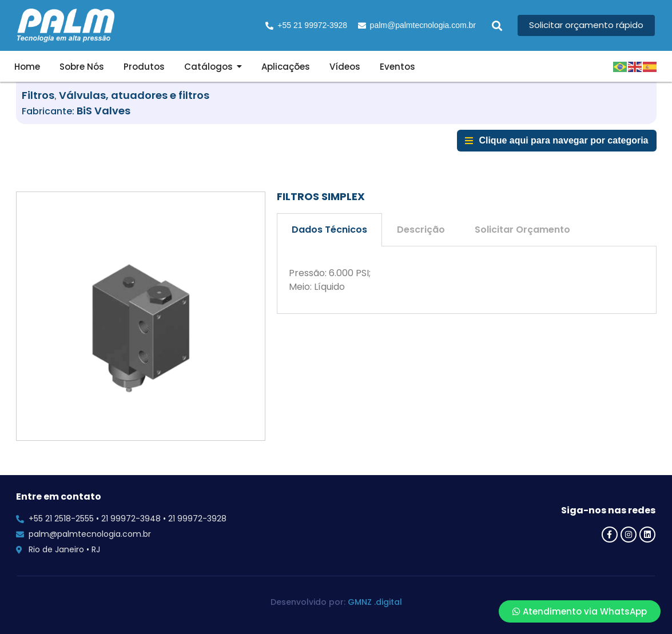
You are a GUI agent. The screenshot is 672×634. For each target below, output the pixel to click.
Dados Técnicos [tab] (329, 230)
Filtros (38, 95)
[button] (497, 25)
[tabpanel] (467, 280)
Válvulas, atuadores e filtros (134, 95)
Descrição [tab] (421, 230)
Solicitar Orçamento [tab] (522, 230)
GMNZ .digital (375, 602)
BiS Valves (104, 111)
